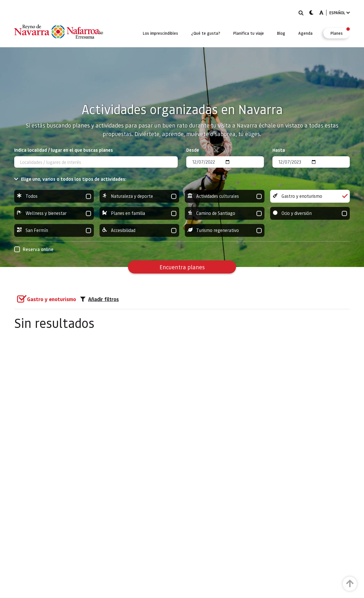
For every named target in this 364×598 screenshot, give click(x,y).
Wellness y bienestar (54, 213)
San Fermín (54, 230)
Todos (54, 196)
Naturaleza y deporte (139, 196)
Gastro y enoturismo (310, 196)
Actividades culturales (225, 196)
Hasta (279, 150)
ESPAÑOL (340, 13)
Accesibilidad (139, 230)
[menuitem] (160, 33)
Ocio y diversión (310, 213)
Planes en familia (139, 213)
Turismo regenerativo (225, 230)
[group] (54, 196)
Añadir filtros (100, 299)
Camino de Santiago (225, 213)
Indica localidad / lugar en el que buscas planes (64, 150)
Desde (193, 150)
